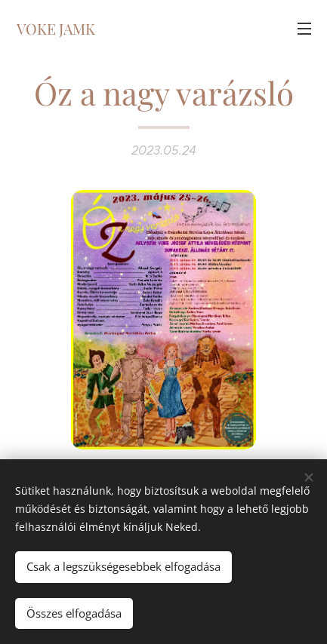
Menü (304, 29)
